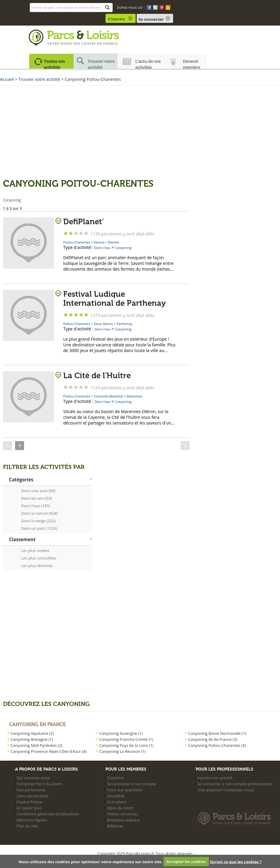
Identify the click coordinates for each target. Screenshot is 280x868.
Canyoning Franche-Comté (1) (126, 739)
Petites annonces (122, 814)
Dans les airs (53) (36, 498)
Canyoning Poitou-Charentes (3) (217, 745)
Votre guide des (64, 43)
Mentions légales (32, 820)
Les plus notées (35, 551)
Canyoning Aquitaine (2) (32, 733)
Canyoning (123, 248)
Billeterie (115, 826)
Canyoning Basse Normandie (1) (217, 733)
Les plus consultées (39, 558)
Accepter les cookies (186, 861)
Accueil (7, 79)
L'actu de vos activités (148, 63)
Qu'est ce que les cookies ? (236, 861)
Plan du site (27, 826)
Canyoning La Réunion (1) (123, 751)
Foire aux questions (125, 790)
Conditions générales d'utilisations (48, 814)
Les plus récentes (37, 566)
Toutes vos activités (54, 63)
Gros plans (117, 802)
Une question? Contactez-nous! (226, 790)
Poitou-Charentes (77, 242)
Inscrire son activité (215, 778)
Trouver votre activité (101, 63)
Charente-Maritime (108, 396)
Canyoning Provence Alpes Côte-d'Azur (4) (48, 751)
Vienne (99, 242)
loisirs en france (100, 43)
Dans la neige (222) (38, 521)
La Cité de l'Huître (97, 376)
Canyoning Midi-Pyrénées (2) (36, 745)
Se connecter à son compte (132, 784)
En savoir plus (29, 808)
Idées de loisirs (120, 808)
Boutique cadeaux (123, 820)
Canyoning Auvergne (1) (121, 733)
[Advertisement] (140, 132)
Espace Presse (30, 802)
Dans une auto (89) (38, 491)
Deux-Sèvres (103, 324)
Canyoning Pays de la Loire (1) (126, 745)
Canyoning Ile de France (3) (213, 739)
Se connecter (151, 19)
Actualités (116, 796)
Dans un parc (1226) (39, 528)
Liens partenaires (32, 796)
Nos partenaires (31, 790)
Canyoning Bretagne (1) (32, 739)
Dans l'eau (103, 248)
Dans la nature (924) (39, 513)
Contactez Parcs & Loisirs (39, 784)
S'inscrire (116, 19)
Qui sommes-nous (33, 778)
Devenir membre (191, 63)
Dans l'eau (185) (36, 506)
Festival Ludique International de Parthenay (114, 299)
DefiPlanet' (83, 222)
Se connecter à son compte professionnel (235, 784)
